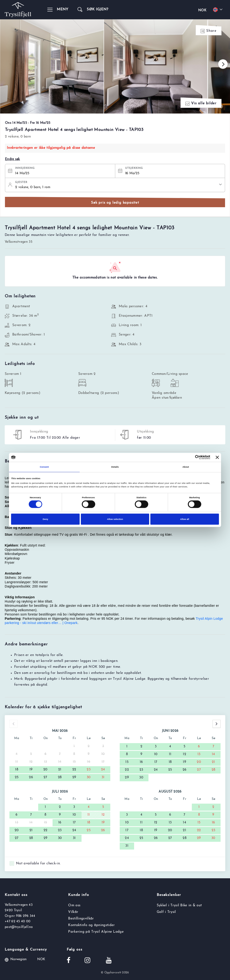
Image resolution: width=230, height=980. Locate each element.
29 (74, 777)
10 (156, 754)
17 (156, 762)
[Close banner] (217, 457)
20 (45, 770)
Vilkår (73, 912)
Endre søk (12, 159)
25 (17, 777)
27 (45, 777)
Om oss (74, 905)
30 (89, 777)
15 (127, 762)
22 (74, 770)
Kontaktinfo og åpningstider (91, 925)
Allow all (185, 519)
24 (103, 770)
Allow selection (115, 519)
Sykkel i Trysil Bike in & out (179, 905)
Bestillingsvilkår (81, 919)
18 (17, 770)
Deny (45, 519)
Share (209, 31)
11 (170, 754)
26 (31, 777)
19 (31, 770)
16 (141, 762)
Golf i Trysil (166, 912)
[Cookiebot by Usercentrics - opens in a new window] (190, 457)
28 (60, 777)
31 (103, 777)
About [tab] (186, 467)
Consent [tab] (44, 467)
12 (185, 754)
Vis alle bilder (201, 104)
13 (199, 754)
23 (89, 770)
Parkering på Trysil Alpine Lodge (96, 932)
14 (214, 754)
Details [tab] (115, 467)
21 (60, 770)
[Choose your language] (218, 10)
